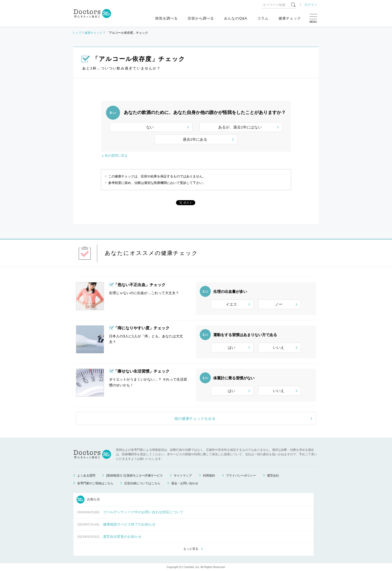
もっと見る (191, 549)
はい (231, 347)
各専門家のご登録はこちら (95, 483)
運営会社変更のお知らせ (122, 537)
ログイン (311, 5)
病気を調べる (166, 18)
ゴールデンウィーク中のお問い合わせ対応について (143, 512)
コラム (263, 18)
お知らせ (88, 500)
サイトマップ (183, 476)
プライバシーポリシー (241, 476)
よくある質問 (86, 476)
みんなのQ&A (236, 18)
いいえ (279, 347)
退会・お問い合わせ (185, 483)
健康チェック (290, 18)
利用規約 (209, 476)
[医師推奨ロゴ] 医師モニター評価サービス (134, 476)
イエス (231, 304)
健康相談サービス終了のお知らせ (129, 524)
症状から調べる (201, 18)
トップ (77, 33)
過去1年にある (195, 139)
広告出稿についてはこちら (142, 483)
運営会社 (273, 476)
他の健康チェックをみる (195, 418)
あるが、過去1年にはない (240, 127)
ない (150, 127)
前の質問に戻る (116, 156)
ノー (279, 304)
